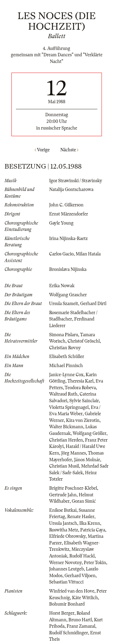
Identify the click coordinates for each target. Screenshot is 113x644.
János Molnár (87, 460)
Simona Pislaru (64, 335)
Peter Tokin (95, 563)
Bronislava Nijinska (68, 269)
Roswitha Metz (64, 530)
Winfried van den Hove (72, 591)
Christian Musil (64, 466)
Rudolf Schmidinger (69, 633)
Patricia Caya (93, 530)
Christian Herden (66, 440)
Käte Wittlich (85, 598)
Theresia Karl (80, 381)
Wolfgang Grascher (68, 295)
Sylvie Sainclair (84, 401)
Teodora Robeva (80, 388)
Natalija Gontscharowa (71, 189)
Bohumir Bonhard (67, 604)
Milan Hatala (88, 254)
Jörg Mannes (74, 453)
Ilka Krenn (90, 523)
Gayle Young (61, 223)
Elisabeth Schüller (67, 356)
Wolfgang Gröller (89, 433)
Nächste (69, 150)
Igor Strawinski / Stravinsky (76, 181)
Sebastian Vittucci (66, 582)
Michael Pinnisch (66, 366)
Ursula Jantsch (63, 523)
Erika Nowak (62, 286)
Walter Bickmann (66, 427)
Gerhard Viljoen (80, 576)
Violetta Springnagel (69, 407)
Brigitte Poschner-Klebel (73, 488)
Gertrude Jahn (63, 495)
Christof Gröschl (84, 341)
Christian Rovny (65, 348)
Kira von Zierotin (83, 420)
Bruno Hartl (80, 620)
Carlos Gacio (61, 254)
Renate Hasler (81, 517)
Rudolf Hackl (82, 556)
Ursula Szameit (64, 304)
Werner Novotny (65, 563)
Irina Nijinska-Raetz (68, 238)
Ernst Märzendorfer (69, 214)
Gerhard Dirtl (93, 304)
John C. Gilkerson (66, 205)
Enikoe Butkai (63, 510)
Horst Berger (62, 613)
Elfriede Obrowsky (67, 536)
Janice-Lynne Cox (66, 375)
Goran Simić (84, 501)
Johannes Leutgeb (66, 569)
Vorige (42, 150)
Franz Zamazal (81, 626)
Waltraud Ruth (63, 394)
